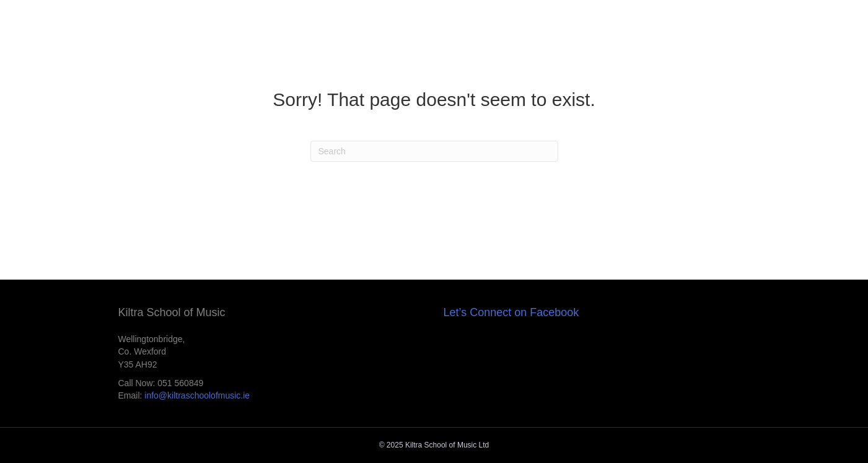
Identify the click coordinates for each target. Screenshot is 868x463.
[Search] (434, 151)
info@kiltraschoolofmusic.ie (197, 395)
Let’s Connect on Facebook (511, 312)
